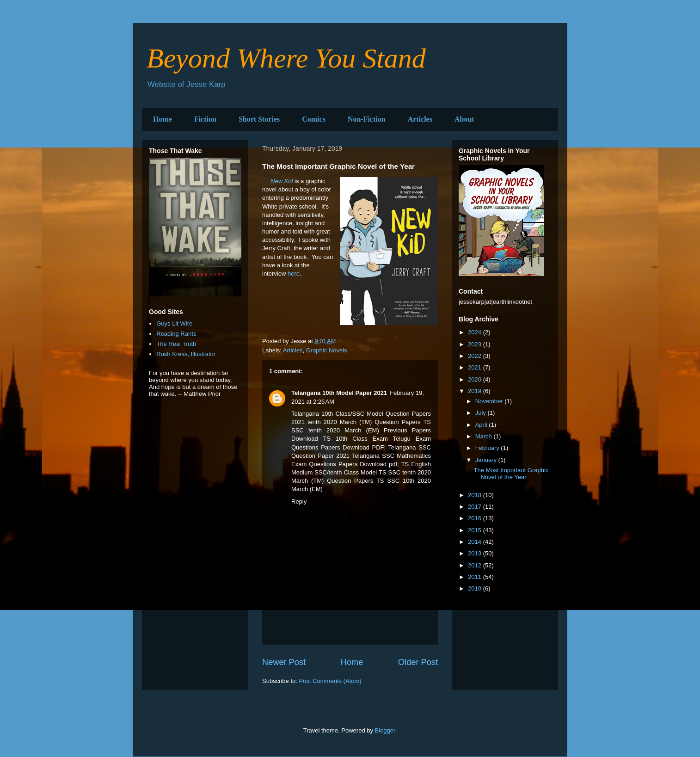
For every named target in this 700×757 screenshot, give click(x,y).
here (294, 274)
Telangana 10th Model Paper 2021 (339, 393)
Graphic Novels (327, 350)
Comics (314, 119)
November (490, 401)
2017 (476, 507)
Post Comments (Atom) (330, 681)
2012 (476, 565)
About (464, 119)
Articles (420, 119)
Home (163, 119)
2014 (476, 542)
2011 (476, 577)
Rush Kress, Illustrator (186, 354)
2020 (476, 379)
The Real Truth (176, 344)
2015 (476, 530)
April (482, 425)
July (482, 413)
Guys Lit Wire (174, 323)
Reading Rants (176, 334)
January (487, 460)
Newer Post (284, 662)
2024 (476, 332)
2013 (476, 553)
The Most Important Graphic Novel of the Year (511, 474)
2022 (476, 356)
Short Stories (259, 119)
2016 (476, 518)
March (485, 436)
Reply (299, 502)
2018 (476, 495)
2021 (476, 367)
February (488, 448)
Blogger (385, 730)
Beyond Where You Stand (286, 58)
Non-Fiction (367, 119)
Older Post (418, 662)
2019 (476, 391)
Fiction (205, 119)
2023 (476, 344)
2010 (476, 588)
